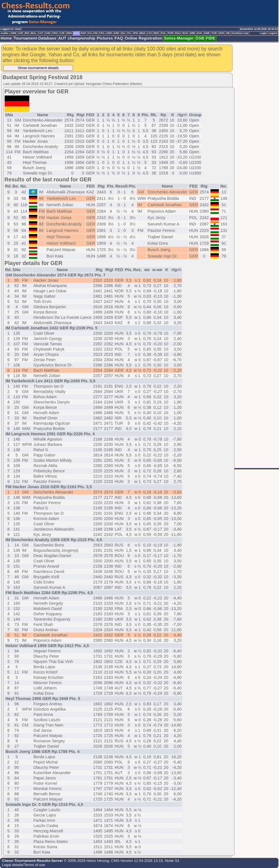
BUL (34, 33)
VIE (228, 33)
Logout (273, 33)
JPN (135, 33)
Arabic (5, 33)
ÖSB (200, 38)
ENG (76, 33)
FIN (95, 33)
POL (163, 33)
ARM (13, 33)
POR (170, 33)
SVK (200, 33)
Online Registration (144, 38)
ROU (178, 33)
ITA (129, 33)
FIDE (211, 38)
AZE (20, 33)
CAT (40, 33)
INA (123, 33)
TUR (214, 33)
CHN (48, 33)
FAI (90, 33)
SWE (207, 33)
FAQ (119, 38)
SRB (192, 33)
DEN (69, 33)
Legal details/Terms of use (24, 865)
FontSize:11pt (240, 33)
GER (109, 33)
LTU (149, 33)
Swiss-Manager (179, 38)
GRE (116, 33)
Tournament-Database (35, 38)
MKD (142, 33)
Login (263, 33)
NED (156, 33)
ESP (83, 33)
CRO (55, 33)
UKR (221, 33)
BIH (27, 33)
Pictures (105, 38)
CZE (62, 33)
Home (6, 38)
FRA (102, 33)
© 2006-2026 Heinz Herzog (86, 861)
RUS (185, 33)
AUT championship (77, 38)
